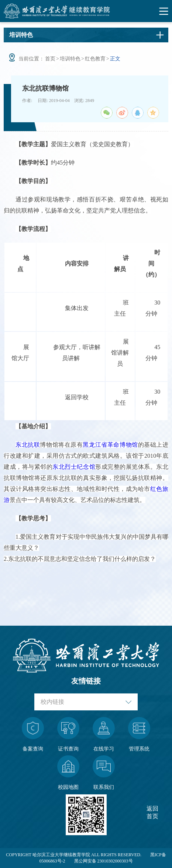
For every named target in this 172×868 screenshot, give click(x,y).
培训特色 (70, 59)
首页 (50, 59)
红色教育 (95, 59)
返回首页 (152, 812)
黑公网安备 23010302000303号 (104, 861)
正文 (115, 59)
